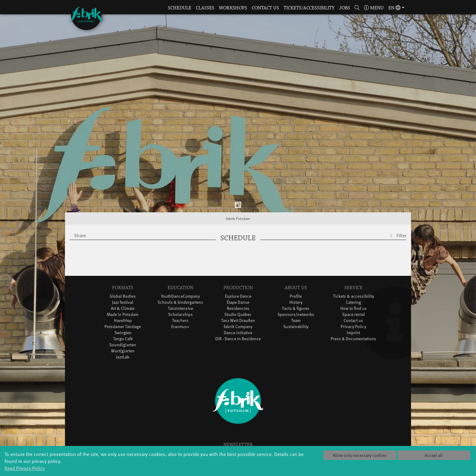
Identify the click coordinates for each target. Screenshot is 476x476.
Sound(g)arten (123, 328)
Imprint (353, 315)
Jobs (345, 8)
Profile (296, 279)
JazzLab (123, 340)
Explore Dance (238, 279)
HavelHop (123, 303)
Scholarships (180, 297)
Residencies (238, 291)
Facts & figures (296, 291)
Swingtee (123, 315)
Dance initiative (238, 315)
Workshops (233, 8)
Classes (205, 8)
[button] (357, 8)
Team (296, 303)
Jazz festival (123, 285)
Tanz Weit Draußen (238, 303)
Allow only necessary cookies (360, 455)
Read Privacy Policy (25, 468)
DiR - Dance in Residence (238, 322)
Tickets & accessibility (354, 279)
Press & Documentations (353, 322)
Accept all (434, 455)
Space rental (354, 297)
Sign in (238, 439)
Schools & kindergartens (180, 285)
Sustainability (296, 309)
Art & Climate (123, 291)
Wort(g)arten (123, 334)
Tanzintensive (180, 291)
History (296, 285)
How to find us (354, 291)
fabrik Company (238, 309)
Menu (374, 8)
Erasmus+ (180, 309)
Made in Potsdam (123, 297)
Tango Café (123, 322)
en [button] (394, 8)
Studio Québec (238, 297)
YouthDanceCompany (180, 279)
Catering (353, 285)
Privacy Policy (353, 309)
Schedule (180, 8)
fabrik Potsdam (238, 201)
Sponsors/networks (296, 297)
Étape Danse (238, 285)
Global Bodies (123, 279)
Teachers (180, 303)
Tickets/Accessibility (309, 8)
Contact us (265, 8)
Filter (401, 218)
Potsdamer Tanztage (123, 309)
